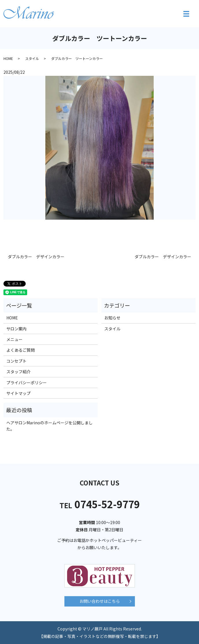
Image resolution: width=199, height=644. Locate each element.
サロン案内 (16, 329)
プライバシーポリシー (27, 383)
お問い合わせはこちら (100, 601)
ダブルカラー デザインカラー (36, 257)
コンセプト (16, 361)
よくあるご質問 (21, 350)
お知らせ (112, 318)
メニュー (14, 339)
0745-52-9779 (100, 504)
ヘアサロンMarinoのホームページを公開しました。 (50, 426)
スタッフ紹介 (18, 372)
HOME (8, 58)
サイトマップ (18, 393)
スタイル (32, 58)
